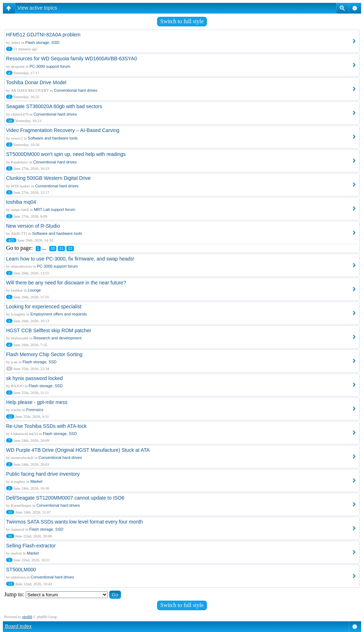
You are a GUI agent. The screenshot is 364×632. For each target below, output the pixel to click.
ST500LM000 (21, 570)
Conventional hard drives (76, 90)
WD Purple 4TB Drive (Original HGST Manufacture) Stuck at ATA (78, 450)
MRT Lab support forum (55, 209)
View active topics (37, 8)
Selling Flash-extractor (31, 546)
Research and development (58, 338)
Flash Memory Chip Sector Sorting (44, 354)
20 (53, 248)
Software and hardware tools (53, 138)
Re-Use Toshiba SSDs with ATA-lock (46, 426)
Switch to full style (182, 21)
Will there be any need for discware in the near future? (66, 283)
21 (61, 248)
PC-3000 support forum (50, 66)
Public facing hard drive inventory (43, 474)
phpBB (27, 617)
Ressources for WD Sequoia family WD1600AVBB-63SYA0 (72, 59)
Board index (18, 626)
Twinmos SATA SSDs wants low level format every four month (74, 522)
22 (70, 248)
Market (36, 481)
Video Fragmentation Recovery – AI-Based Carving (63, 130)
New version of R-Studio (33, 226)
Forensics (35, 410)
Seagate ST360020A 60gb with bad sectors (54, 106)
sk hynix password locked (34, 378)
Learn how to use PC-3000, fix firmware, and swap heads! (70, 259)
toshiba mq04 (21, 202)
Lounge (34, 290)
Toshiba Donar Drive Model (36, 82)
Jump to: (14, 594)
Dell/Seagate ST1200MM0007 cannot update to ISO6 (65, 498)
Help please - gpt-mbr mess (37, 402)
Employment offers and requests (59, 314)
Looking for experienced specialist (44, 307)
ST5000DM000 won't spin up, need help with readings (66, 154)
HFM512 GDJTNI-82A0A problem (43, 35)
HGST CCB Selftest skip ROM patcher (49, 330)
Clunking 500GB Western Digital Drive (48, 178)
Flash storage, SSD (42, 42)
